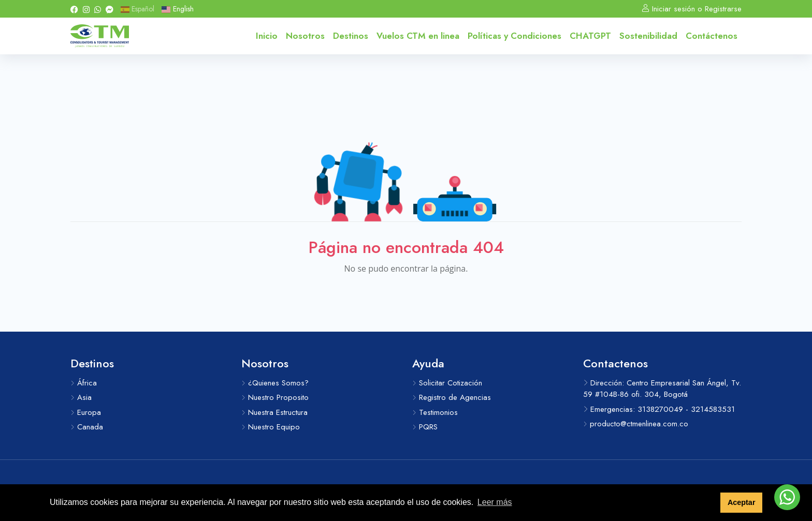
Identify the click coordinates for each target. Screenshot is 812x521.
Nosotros (305, 36)
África (84, 383)
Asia (81, 397)
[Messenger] (110, 9)
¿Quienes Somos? (275, 383)
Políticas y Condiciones (514, 36)
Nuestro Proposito (275, 397)
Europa (86, 412)
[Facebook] (74, 9)
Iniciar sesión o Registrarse (692, 9)
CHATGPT (590, 36)
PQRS (425, 427)
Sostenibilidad (648, 36)
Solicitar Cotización (447, 383)
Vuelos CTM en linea (418, 36)
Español (137, 9)
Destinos (351, 36)
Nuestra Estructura (274, 412)
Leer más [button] (495, 502)
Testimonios (435, 412)
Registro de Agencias (452, 397)
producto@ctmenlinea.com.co (636, 424)
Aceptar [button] (742, 502)
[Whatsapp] (98, 9)
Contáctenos (712, 36)
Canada (87, 427)
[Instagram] (86, 9)
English (177, 9)
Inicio (267, 36)
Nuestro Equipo (271, 427)
